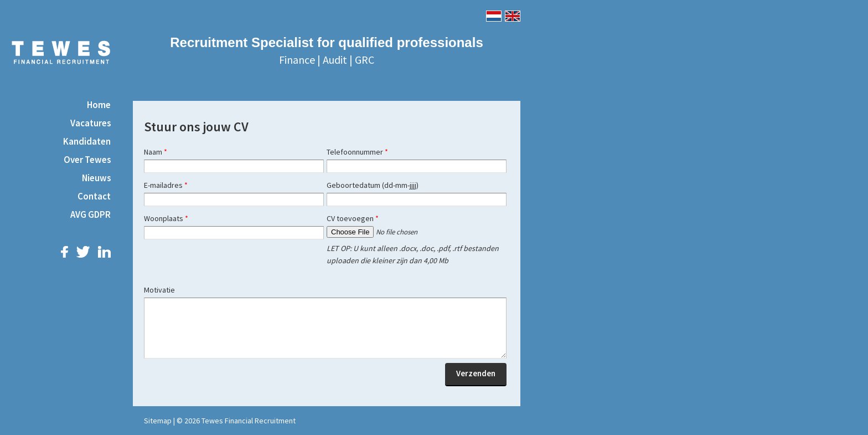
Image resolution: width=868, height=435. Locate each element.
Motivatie (159, 290)
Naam (156, 152)
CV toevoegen (353, 218)
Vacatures (91, 123)
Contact (94, 196)
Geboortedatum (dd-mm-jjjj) (373, 185)
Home (99, 105)
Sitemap (158, 421)
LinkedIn (104, 252)
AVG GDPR (91, 214)
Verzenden (476, 373)
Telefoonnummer (357, 152)
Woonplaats (166, 218)
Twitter (83, 252)
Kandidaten (87, 141)
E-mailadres (166, 185)
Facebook (64, 252)
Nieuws (96, 178)
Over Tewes (87, 160)
